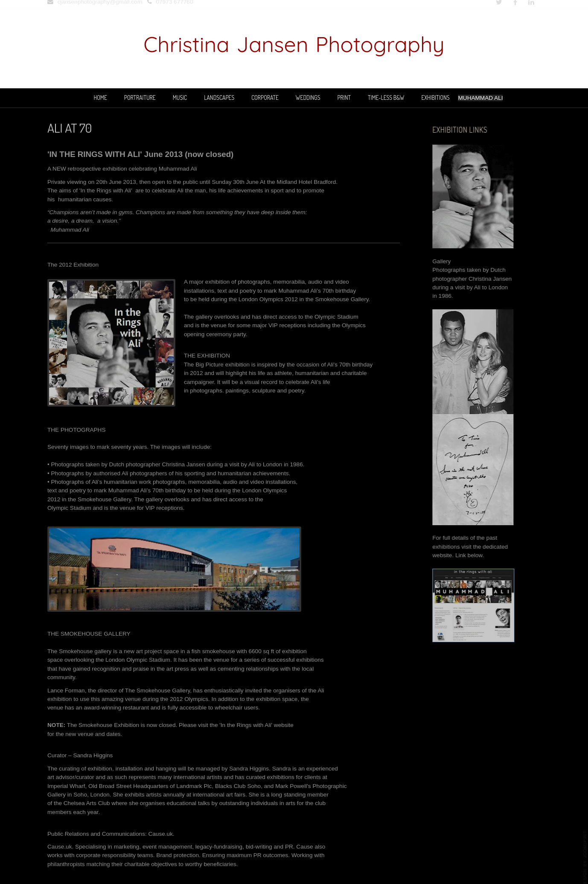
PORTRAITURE (140, 97)
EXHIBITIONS (436, 97)
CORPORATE (265, 97)
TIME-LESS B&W (386, 97)
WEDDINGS (308, 97)
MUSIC (180, 97)
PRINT (344, 97)
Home (100, 97)
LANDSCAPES (219, 97)
